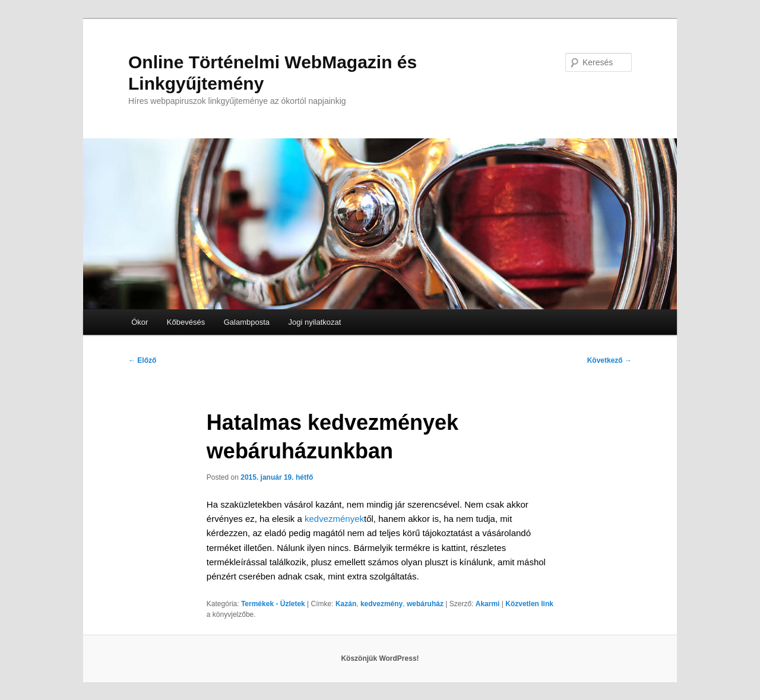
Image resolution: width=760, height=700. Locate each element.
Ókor (140, 322)
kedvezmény (381, 604)
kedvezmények (334, 519)
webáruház (425, 604)
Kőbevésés (186, 322)
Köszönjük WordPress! (380, 658)
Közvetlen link (529, 604)
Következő (609, 360)
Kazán (346, 604)
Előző (142, 360)
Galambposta (247, 322)
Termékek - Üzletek (273, 604)
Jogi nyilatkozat (315, 322)
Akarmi (488, 604)
